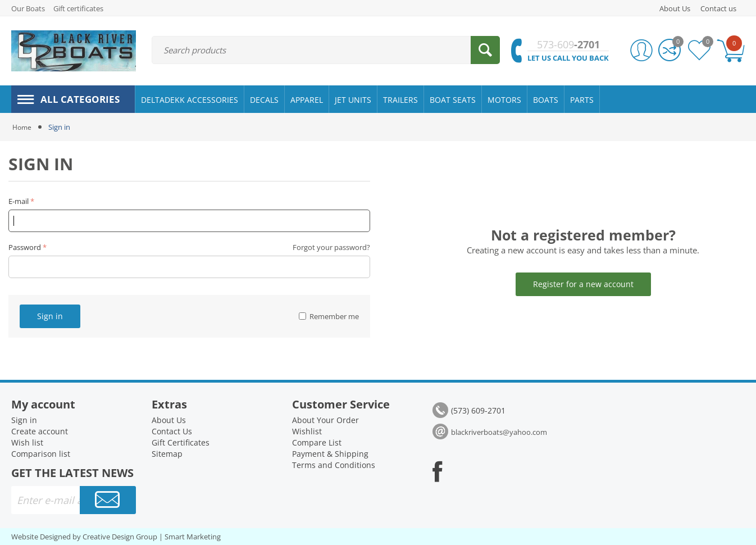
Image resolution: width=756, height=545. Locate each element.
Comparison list (41, 454)
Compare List (317, 442)
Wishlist (307, 431)
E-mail (19, 201)
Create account (40, 431)
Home (23, 127)
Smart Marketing (193, 537)
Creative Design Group (120, 537)
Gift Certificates (181, 442)
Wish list (27, 442)
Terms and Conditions (334, 465)
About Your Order (325, 420)
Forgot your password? (331, 247)
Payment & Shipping (330, 454)
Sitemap (167, 454)
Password (25, 247)
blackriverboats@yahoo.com (499, 432)
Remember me (329, 316)
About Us (675, 8)
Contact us (718, 8)
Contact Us (172, 431)
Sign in (50, 316)
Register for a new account (583, 284)
